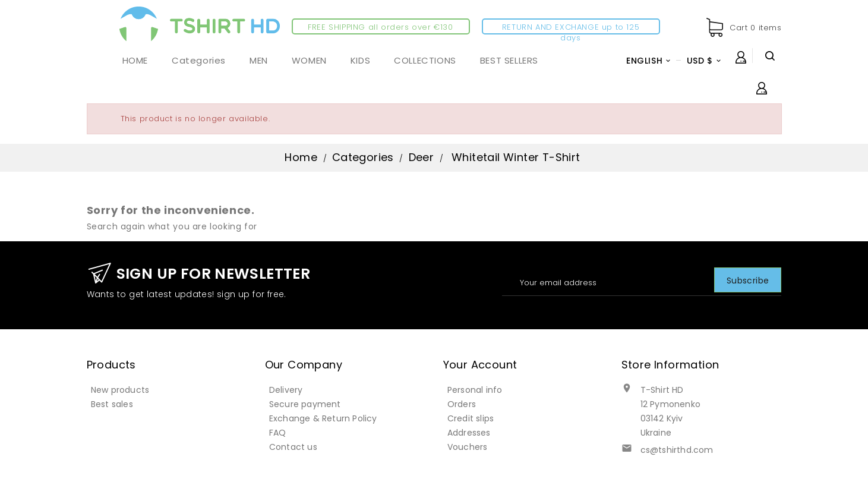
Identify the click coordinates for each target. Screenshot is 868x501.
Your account (480, 365)
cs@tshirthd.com (677, 450)
